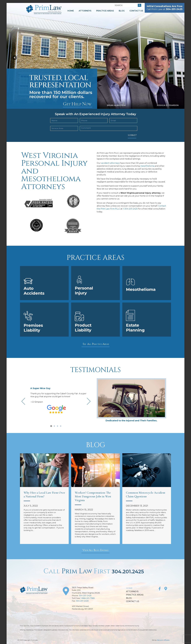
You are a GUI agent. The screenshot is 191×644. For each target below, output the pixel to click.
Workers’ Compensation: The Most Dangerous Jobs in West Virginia (93, 496)
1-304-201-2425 (130, 209)
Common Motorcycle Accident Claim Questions (146, 494)
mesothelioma (147, 166)
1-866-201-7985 (88, 598)
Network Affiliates (163, 640)
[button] (51, 426)
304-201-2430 (82, 601)
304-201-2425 (85, 596)
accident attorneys (110, 163)
